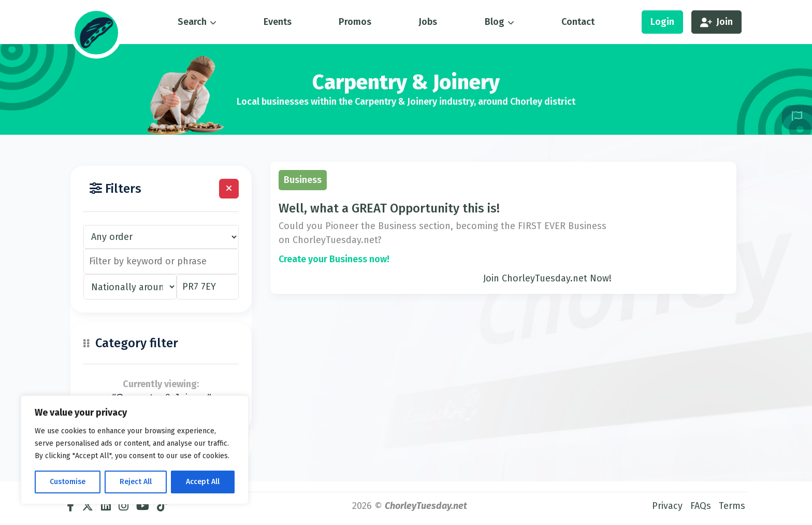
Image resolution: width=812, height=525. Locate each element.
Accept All (203, 482)
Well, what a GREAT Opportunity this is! (389, 208)
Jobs (428, 22)
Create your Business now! (334, 259)
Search (192, 22)
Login (662, 22)
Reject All (136, 482)
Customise (68, 482)
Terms (732, 506)
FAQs (701, 506)
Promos (355, 22)
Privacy (667, 506)
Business (303, 180)
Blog (495, 22)
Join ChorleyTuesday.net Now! (547, 278)
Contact (578, 22)
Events (278, 22)
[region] (135, 450)
